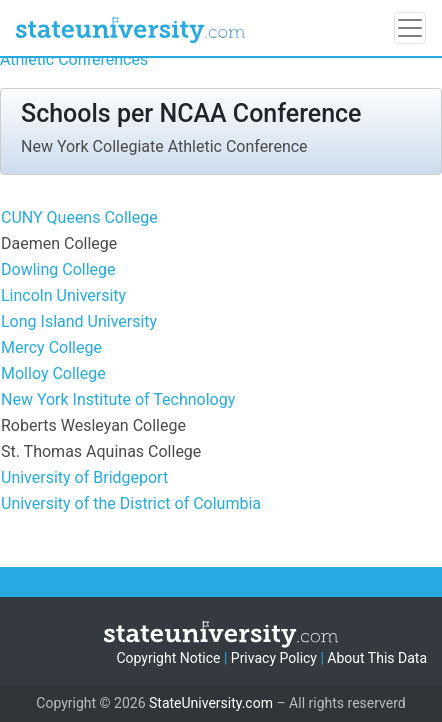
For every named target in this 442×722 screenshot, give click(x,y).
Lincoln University (63, 295)
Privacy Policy (274, 658)
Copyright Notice (168, 658)
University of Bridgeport (84, 477)
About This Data (377, 658)
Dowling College (58, 269)
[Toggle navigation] (410, 28)
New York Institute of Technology (118, 399)
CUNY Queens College (79, 217)
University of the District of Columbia (131, 503)
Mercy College (51, 347)
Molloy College (53, 373)
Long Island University (79, 321)
